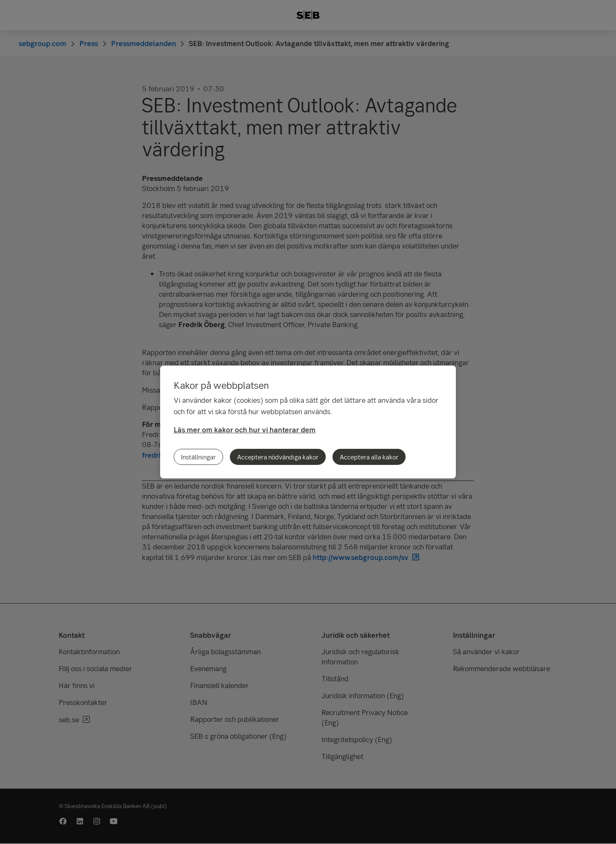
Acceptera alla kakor (369, 457)
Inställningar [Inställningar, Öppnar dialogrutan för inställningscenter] (198, 457)
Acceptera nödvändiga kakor (278, 457)
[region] (308, 422)
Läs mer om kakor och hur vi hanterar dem (245, 430)
